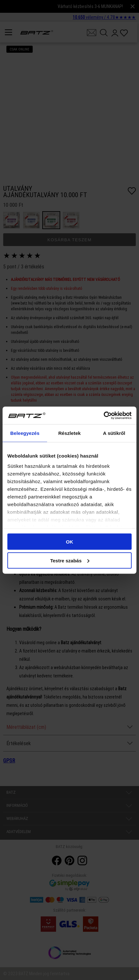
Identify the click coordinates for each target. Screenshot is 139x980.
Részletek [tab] (69, 433)
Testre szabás (70, 560)
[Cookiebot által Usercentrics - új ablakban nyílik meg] (104, 415)
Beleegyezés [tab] (25, 433)
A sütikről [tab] (114, 433)
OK (70, 542)
